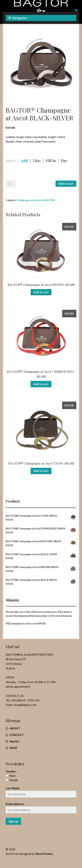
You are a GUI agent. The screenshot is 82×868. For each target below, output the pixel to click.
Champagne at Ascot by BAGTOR (36, 200)
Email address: (15, 804)
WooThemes (44, 854)
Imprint (14, 741)
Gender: (11, 771)
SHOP (13, 748)
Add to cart (66, 184)
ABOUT (15, 728)
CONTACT (17, 735)
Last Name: (13, 788)
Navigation (20, 18)
